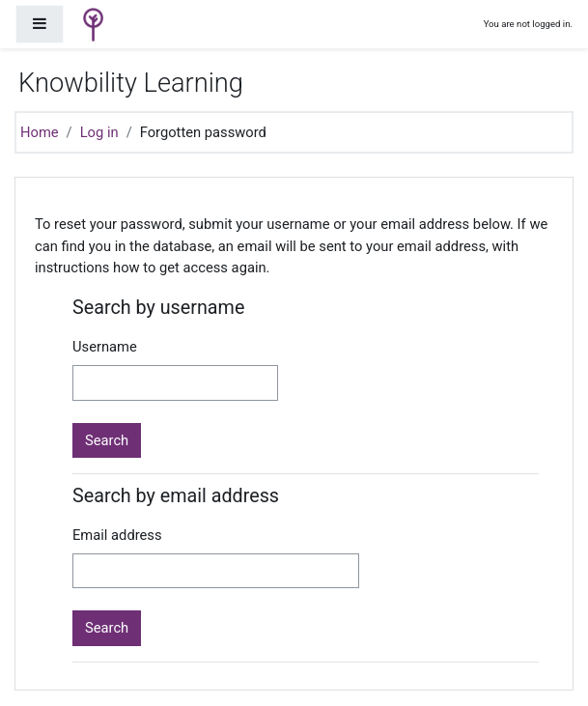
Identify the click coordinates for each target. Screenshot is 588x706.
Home (40, 132)
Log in (99, 132)
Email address (117, 535)
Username (105, 347)
